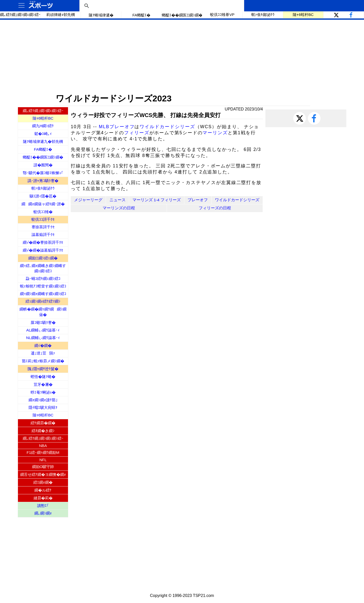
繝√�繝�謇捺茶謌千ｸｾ (43, 242)
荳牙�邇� (43, 384)
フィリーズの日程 (215, 208)
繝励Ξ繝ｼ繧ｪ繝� (43, 258)
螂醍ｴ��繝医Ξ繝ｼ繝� (182, 15)
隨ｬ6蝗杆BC (303, 15)
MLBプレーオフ (117, 127)
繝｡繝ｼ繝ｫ (43, 513)
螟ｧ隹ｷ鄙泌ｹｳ (263, 15)
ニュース (118, 200)
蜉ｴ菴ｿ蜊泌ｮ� (43, 392)
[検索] (161, 6)
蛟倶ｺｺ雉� (43, 212)
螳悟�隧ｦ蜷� (43, 377)
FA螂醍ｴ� (141, 15)
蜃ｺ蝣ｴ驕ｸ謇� (43, 322)
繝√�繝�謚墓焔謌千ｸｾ (43, 250)
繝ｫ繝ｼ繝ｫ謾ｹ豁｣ (43, 400)
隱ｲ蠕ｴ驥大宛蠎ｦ (43, 407)
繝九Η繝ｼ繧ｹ (43, 126)
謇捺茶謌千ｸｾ (43, 227)
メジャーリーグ (88, 200)
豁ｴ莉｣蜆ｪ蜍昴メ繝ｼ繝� (43, 361)
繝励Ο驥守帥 (43, 467)
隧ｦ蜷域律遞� (101, 15)
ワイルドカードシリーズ (167, 127)
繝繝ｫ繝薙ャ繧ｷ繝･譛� (43, 204)
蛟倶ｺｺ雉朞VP (222, 15)
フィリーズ (137, 133)
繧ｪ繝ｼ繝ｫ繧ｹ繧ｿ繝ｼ (43, 301)
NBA (43, 446)
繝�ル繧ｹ (43, 490)
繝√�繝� (43, 345)
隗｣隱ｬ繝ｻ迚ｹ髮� (43, 369)
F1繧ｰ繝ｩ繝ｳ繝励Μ (43, 452)
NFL (43, 460)
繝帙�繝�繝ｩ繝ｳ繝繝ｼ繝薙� (43, 312)
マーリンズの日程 (119, 208)
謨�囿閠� (43, 165)
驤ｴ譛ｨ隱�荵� (43, 196)
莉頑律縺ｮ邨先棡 (61, 15)
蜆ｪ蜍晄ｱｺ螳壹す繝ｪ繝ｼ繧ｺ (43, 286)
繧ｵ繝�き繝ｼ (43, 431)
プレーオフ (198, 200)
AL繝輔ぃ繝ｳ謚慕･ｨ (43, 330)
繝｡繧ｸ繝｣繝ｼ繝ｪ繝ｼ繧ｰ (20, 15)
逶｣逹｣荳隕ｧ (43, 353)
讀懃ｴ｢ (43, 506)
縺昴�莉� (43, 498)
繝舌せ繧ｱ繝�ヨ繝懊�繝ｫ (43, 474)
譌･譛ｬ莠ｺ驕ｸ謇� (43, 181)
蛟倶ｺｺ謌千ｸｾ (43, 219)
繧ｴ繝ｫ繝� (43, 482)
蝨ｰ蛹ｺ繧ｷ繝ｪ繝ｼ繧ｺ (43, 278)
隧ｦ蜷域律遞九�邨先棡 (43, 141)
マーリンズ (215, 133)
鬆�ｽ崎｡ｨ (43, 134)
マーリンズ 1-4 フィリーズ (157, 200)
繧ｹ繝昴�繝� (43, 423)
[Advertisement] (182, 56)
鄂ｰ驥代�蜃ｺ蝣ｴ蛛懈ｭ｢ (43, 173)
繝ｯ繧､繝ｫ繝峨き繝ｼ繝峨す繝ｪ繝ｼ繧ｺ (43, 268)
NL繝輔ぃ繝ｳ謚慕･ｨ (43, 338)
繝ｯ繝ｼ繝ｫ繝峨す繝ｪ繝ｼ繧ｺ (43, 294)
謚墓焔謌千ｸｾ (43, 234)
